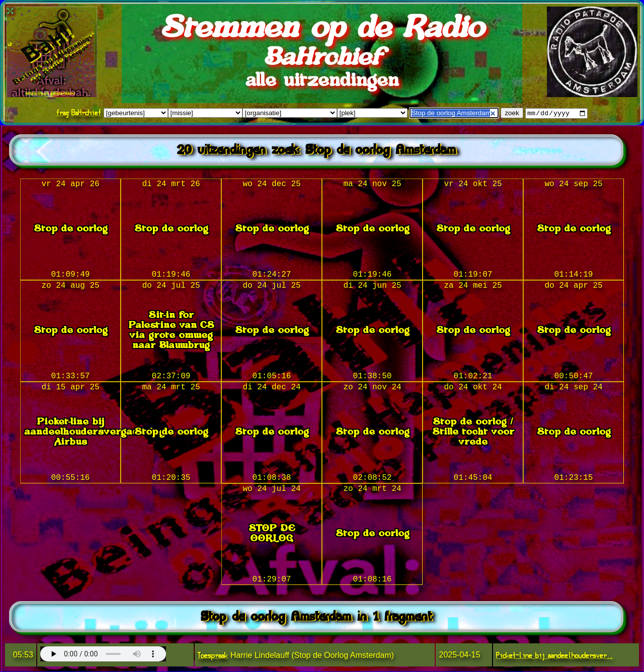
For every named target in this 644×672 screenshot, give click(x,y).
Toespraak (213, 656)
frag (63, 113)
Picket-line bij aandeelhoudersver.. (554, 656)
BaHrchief (86, 113)
